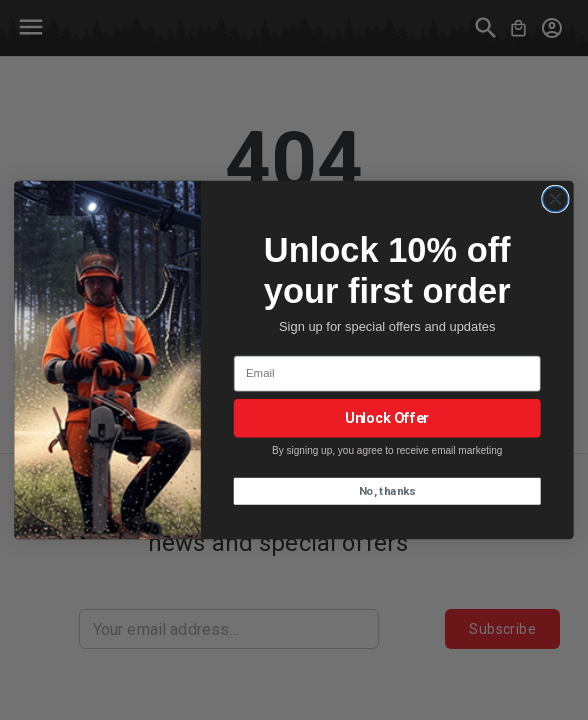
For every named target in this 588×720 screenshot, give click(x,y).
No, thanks (387, 491)
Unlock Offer (387, 418)
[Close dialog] (555, 198)
